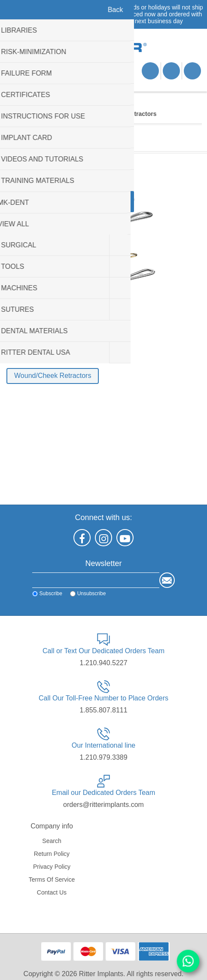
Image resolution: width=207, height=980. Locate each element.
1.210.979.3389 (103, 757)
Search (52, 841)
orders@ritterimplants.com (103, 805)
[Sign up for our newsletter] (96, 580)
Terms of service (52, 880)
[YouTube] (125, 538)
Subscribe (50, 593)
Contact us (52, 892)
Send (168, 580)
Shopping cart (54, 81)
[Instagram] (103, 538)
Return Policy (52, 854)
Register (150, 71)
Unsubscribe (90, 593)
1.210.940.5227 (103, 663)
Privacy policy (52, 867)
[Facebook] (82, 538)
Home (14, 114)
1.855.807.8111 (103, 710)
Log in (171, 71)
